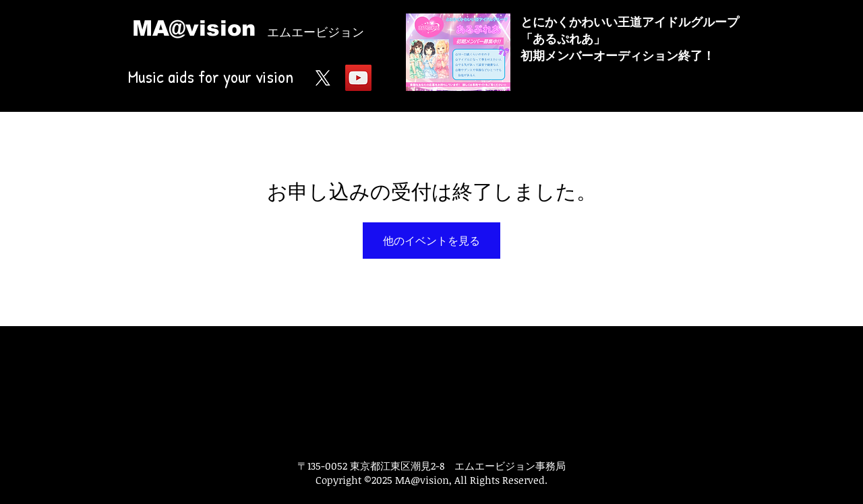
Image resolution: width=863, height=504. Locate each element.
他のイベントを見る (431, 241)
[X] (323, 78)
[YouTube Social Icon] (358, 78)
